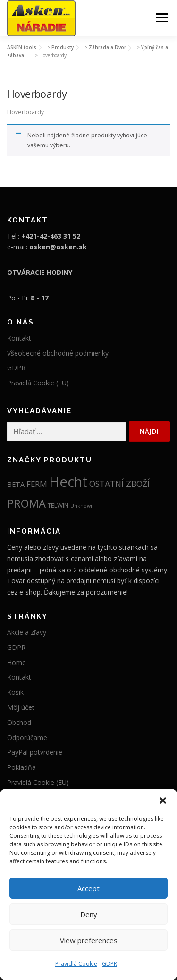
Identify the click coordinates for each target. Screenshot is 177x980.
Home (17, 662)
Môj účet (21, 707)
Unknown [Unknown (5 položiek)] (82, 506)
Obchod (19, 722)
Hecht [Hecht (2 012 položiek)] (68, 482)
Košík (15, 692)
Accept (88, 888)
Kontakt (19, 338)
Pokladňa (21, 767)
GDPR (110, 964)
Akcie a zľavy (27, 632)
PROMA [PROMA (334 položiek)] (26, 503)
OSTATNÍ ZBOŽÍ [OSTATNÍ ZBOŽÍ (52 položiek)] (119, 484)
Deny (89, 914)
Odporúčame (27, 737)
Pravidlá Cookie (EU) (38, 383)
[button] (163, 801)
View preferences (89, 940)
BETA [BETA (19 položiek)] (16, 484)
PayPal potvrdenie (35, 752)
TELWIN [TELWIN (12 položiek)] (58, 505)
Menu (161, 18)
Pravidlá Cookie (76, 964)
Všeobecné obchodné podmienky (58, 353)
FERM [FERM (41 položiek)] (37, 484)
